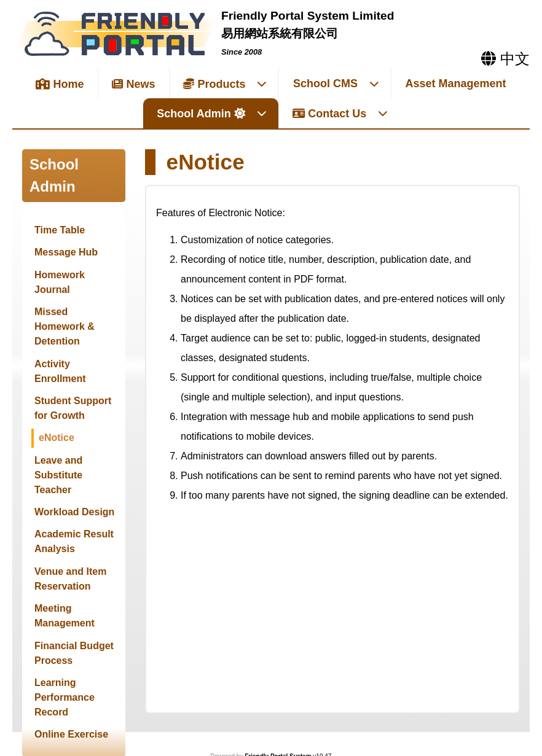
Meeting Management (65, 616)
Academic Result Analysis (74, 541)
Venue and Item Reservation (70, 579)
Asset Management (456, 84)
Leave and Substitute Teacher (58, 475)
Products (225, 84)
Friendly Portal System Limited (308, 16)
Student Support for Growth (73, 408)
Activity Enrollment (60, 371)
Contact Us (340, 114)
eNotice (57, 438)
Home (60, 84)
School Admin (212, 114)
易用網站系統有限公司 (280, 33)
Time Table (60, 230)
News (133, 84)
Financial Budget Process (74, 653)
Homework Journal (60, 282)
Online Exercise (71, 734)
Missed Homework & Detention (65, 326)
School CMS (336, 84)
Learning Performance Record (65, 697)
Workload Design (74, 512)
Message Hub (66, 252)
